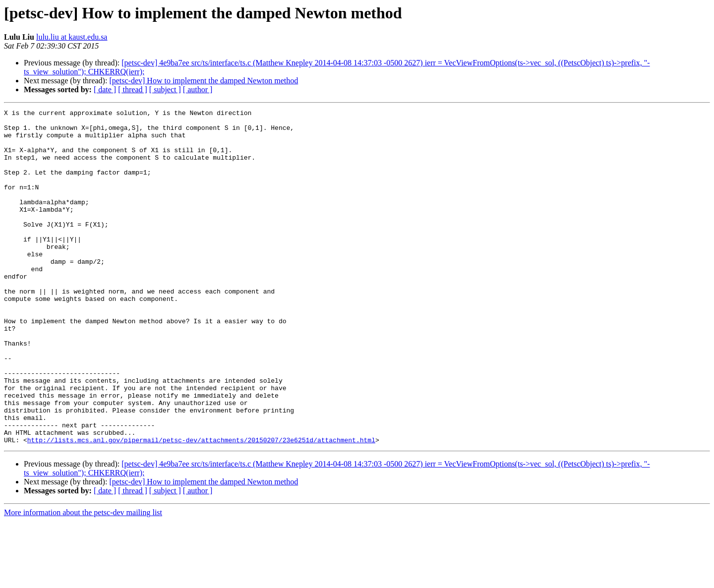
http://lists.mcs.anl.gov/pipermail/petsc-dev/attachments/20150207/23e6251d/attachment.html (201, 507)
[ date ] (105, 89)
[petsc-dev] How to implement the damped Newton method (204, 81)
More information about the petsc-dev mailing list (83, 579)
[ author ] (198, 89)
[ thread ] (133, 89)
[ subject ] (165, 89)
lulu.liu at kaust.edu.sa (72, 37)
